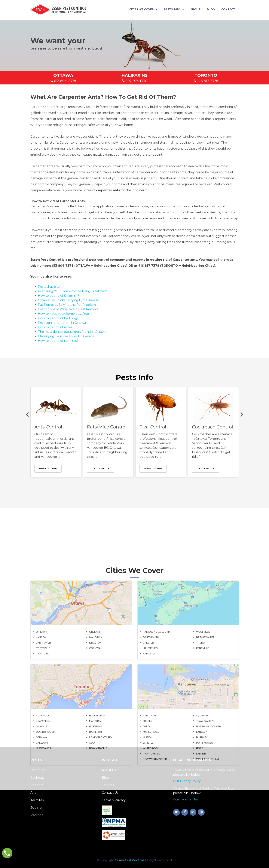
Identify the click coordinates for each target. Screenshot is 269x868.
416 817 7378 (206, 81)
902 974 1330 (135, 81)
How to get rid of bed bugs (58, 318)
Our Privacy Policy (187, 781)
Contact (228, 9)
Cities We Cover (142, 9)
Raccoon (37, 815)
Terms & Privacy (114, 800)
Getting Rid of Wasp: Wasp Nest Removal (69, 309)
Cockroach (38, 778)
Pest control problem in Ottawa (62, 323)
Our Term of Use (186, 799)
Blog (211, 9)
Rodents (37, 785)
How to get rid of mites (55, 327)
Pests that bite (49, 287)
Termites (37, 800)
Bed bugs (38, 770)
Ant (33, 793)
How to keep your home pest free (63, 314)
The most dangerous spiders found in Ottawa (72, 332)
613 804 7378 (63, 81)
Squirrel (37, 808)
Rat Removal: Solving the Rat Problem (67, 305)
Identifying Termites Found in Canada (66, 336)
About (195, 9)
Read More (48, 468)
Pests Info (172, 9)
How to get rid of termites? (58, 341)
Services (108, 785)
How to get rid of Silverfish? (58, 296)
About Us (109, 770)
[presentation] (27, 413)
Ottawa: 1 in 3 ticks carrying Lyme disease (68, 300)
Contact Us (110, 793)
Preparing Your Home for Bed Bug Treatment (73, 291)
